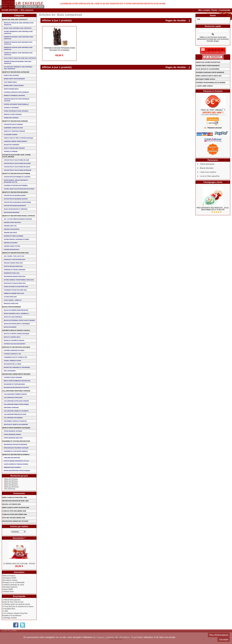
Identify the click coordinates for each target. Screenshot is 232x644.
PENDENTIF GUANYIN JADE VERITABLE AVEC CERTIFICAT (18, 48)
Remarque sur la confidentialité (13, 582)
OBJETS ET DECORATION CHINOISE (15, 121)
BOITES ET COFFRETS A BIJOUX (14, 340)
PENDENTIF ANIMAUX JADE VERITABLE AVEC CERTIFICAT (18, 54)
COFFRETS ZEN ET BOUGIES (13, 377)
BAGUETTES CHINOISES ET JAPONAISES (17, 367)
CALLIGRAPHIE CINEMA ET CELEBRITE (16, 411)
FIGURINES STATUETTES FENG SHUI (15, 290)
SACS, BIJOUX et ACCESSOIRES (208, 69)
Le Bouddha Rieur (9, 609)
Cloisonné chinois (11, 135)
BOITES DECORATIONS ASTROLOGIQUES (17, 471)
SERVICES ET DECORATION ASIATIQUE (16, 347)
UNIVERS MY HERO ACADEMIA (14, 236)
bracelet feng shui (11, 304)
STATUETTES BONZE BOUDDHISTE (15, 206)
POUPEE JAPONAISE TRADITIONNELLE (16, 104)
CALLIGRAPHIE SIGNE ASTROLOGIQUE (16, 404)
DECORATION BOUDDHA (12, 212)
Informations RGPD (9, 578)
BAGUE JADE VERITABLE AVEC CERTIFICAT (18, 28)
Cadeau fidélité (8, 589)
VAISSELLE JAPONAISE (11, 108)
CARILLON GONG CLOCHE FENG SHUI (16, 287)
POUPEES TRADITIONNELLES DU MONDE (211, 83)
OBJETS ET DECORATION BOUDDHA (15, 192)
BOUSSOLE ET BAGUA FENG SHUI (15, 283)
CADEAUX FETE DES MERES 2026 (14, 511)
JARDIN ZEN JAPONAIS (11, 118)
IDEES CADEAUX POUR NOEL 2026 (15, 497)
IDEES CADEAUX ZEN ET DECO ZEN (209, 76)
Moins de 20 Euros (11, 481)
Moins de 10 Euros (11, 479)
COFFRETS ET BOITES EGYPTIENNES (16, 186)
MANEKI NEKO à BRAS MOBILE (14, 86)
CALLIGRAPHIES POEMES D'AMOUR (15, 394)
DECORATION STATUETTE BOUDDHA (15, 444)
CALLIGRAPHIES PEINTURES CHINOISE (16, 391)
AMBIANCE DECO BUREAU (12, 467)
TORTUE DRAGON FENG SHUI (13, 266)
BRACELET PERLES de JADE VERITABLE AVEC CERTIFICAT (19, 24)
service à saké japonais (13, 114)
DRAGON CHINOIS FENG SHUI (13, 263)
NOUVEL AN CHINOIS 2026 (12, 504)
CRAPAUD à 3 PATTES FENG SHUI (15, 260)
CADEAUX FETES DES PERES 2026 (15, 514)
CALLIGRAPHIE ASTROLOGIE (13, 398)
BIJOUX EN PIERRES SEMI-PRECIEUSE (16, 310)
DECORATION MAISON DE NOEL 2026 (15, 501)
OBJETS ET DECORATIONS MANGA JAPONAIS (19, 216)
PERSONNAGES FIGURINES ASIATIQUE (16, 448)
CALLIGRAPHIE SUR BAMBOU (13, 418)
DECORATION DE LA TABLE (12, 364)
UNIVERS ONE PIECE (10, 233)
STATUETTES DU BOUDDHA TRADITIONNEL (18, 202)
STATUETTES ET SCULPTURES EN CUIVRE (17, 163)
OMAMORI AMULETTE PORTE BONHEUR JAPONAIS (17, 100)
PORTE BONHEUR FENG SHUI (13, 438)
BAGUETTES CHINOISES (12, 145)
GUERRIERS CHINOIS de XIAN (13, 128)
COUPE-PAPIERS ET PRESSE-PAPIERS (16, 464)
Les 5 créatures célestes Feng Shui (15, 613)
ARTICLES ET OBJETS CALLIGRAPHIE (16, 424)
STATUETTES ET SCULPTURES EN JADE (17, 160)
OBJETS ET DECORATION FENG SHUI (15, 253)
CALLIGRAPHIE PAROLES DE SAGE (15, 414)
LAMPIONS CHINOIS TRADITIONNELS (16, 141)
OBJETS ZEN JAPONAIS (11, 75)
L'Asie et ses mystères (208, 172)
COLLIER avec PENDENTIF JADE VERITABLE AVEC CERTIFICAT (18, 68)
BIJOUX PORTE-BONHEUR (12, 307)
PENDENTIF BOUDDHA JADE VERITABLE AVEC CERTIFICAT (19, 38)
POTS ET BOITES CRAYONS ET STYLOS (16, 461)
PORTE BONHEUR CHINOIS (12, 434)
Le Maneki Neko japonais (11, 600)
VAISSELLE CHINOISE (11, 151)
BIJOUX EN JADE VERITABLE (13, 317)
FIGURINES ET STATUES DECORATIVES (16, 441)
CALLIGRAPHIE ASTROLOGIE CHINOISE (16, 401)
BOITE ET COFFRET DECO (12, 337)
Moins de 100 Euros (12, 487)
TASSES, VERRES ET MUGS (12, 361)
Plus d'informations (219, 635)
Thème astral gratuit (207, 164)
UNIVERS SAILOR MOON (12, 229)
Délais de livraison (9, 576)
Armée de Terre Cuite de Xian (13, 602)
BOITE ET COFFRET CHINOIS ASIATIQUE (17, 334)
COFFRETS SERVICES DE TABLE (14, 350)
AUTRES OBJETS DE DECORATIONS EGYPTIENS (19, 189)
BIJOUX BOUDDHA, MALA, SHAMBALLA (16, 314)
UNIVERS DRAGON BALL (12, 250)
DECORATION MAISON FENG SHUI (15, 276)
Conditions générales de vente (13, 585)
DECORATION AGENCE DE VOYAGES (15, 521)
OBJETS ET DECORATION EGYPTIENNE (16, 173)
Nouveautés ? (19, 538)
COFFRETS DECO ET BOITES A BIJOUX (16, 330)
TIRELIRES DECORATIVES (12, 458)
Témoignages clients (213, 182)
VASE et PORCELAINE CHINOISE (14, 148)
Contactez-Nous (8, 592)
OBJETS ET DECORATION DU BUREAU (16, 455)
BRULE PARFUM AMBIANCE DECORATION (17, 381)
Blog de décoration (207, 168)
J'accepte (224, 639)
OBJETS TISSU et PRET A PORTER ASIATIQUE (19, 138)
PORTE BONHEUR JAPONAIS (13, 431)
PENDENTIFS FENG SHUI (12, 273)
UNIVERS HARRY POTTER (12, 246)
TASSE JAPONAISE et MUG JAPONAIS (16, 111)
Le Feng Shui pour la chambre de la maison (18, 607)
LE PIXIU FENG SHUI (10, 297)
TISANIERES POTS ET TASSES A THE (15, 357)
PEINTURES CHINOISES (11, 408)
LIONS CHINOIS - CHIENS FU (13, 300)
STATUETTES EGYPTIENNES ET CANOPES (17, 177)
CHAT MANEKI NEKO (10, 82)
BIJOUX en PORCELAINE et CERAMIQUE (17, 324)
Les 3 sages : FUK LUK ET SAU (14, 256)
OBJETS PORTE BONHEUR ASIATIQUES (16, 428)
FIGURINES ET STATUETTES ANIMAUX (16, 451)
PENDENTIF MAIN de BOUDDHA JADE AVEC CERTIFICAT (18, 62)
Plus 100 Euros (10, 489)
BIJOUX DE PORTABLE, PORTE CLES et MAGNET (19, 320)
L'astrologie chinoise (10, 618)
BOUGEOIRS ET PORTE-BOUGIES (14, 384)
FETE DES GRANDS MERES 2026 (14, 518)
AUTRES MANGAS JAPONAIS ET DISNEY (17, 239)
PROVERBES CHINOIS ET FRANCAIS (15, 421)
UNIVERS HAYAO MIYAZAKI (12, 222)
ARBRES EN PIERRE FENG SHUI (14, 293)
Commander (225, 10)
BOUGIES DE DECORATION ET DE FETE (16, 388)
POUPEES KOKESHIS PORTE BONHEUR (16, 92)
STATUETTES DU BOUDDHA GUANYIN (16, 199)
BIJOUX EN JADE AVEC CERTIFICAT (15, 20)
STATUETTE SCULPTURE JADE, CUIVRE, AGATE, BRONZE (17, 156)
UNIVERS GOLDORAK (11, 243)
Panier (215, 10)
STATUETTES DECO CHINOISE (13, 124)
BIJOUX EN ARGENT (10, 327)
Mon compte (204, 10)
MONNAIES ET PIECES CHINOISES (15, 270)
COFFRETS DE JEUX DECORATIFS (15, 344)
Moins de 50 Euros (11, 485)
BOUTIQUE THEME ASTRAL (206, 79)
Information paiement (10, 587)
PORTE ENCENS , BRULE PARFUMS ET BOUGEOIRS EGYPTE (16, 181)
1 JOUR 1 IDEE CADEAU (204, 86)
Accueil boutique (10, 10)
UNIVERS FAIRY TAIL (10, 226)
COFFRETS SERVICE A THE (12, 354)
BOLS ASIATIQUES (10, 371)
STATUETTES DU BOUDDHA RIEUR (15, 196)
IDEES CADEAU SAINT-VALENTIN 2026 (16, 508)
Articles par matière (19, 526)
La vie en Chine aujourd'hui (210, 176)
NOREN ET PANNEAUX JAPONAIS (14, 96)
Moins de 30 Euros (11, 483)
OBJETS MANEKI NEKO (11, 89)
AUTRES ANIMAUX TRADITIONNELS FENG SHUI (19, 280)
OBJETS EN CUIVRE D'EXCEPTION (208, 62)
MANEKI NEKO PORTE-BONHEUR (14, 79)
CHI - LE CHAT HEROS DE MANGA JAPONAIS (18, 219)
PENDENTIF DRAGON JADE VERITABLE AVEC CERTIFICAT (18, 43)
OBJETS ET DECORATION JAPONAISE (16, 72)
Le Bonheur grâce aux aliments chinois (16, 604)
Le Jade (5, 611)
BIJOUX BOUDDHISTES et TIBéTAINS (16, 209)
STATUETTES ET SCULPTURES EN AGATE (17, 167)
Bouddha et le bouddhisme (12, 616)
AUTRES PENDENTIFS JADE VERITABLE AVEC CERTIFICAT (18, 32)
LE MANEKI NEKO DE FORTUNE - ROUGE (19, 564)
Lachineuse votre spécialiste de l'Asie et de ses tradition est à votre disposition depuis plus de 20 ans (113, 4)
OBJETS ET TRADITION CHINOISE (14, 131)
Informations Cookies (10, 580)
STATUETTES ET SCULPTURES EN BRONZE (18, 170)
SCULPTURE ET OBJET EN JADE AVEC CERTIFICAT (20, 58)
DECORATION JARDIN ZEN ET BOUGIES (16, 374)
